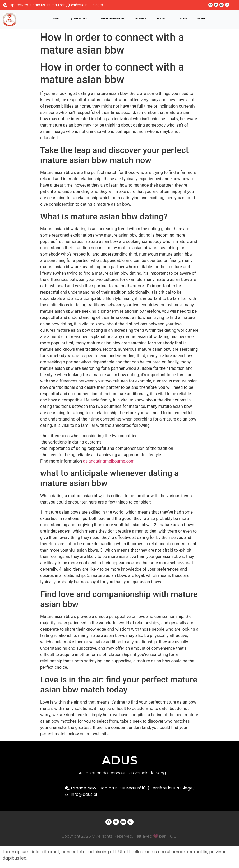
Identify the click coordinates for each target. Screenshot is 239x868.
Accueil (56, 19)
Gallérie (183, 19)
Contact (201, 19)
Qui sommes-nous (80, 19)
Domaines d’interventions (112, 19)
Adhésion (163, 19)
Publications (140, 19)
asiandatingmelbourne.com (109, 461)
